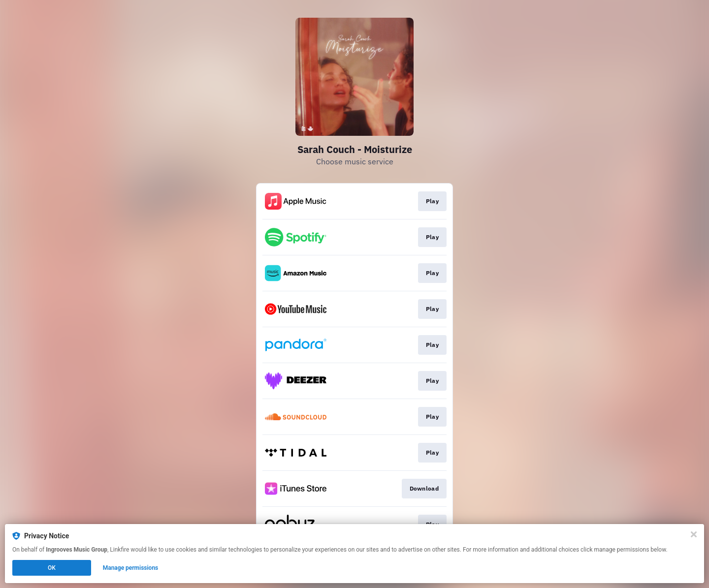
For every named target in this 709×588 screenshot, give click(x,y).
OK (52, 568)
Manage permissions (131, 568)
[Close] (694, 534)
